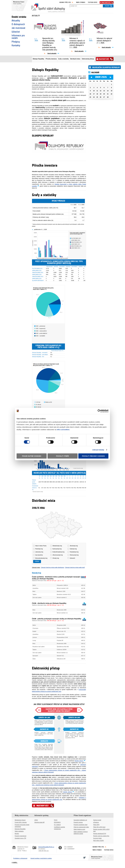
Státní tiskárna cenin (79, 829)
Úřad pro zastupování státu (81, 827)
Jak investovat (18, 28)
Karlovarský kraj (57, 549)
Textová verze (93, 2)
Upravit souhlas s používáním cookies (41, 858)
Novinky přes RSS (65, 2)
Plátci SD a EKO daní (99, 827)
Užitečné (16, 32)
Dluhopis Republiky (38, 59)
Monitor (17, 834)
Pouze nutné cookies (32, 456)
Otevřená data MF (40, 822)
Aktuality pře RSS (45, 53)
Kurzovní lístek (97, 838)
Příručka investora (51, 59)
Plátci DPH (96, 825)
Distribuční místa (75, 59)
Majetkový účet (106, 2)
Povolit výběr (62, 456)
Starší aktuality (52, 53)
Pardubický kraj (74, 552)
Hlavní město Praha (41, 546)
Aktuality (16, 21)
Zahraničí (72, 558)
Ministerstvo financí (20, 820)
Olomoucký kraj (74, 555)
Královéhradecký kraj (58, 552)
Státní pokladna (19, 831)
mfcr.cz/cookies (63, 430)
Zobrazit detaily (98, 450)
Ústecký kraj (73, 549)
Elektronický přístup (88, 59)
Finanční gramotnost (21, 836)
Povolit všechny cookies (93, 456)
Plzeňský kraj (39, 549)
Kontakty (16, 46)
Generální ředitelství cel (80, 820)
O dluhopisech (18, 24)
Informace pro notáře (18, 37)
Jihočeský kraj (74, 546)
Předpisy (16, 42)
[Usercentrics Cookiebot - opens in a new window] (99, 411)
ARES (36, 820)
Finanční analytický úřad (81, 825)
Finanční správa (78, 822)
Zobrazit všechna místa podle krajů (75, 567)
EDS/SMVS (57, 822)
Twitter (84, 858)
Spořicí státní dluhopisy (48, 8)
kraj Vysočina (39, 555)
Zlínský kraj (56, 558)
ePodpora (96, 822)
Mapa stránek (81, 2)
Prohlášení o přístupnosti (20, 858)
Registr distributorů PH (100, 834)
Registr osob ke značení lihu (101, 836)
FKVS (56, 820)
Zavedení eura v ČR (20, 838)
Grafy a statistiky (63, 59)
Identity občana (79, 761)
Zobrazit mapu (36, 567)
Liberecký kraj (39, 552)
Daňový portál (97, 820)
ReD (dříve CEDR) (99, 841)
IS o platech (57, 825)
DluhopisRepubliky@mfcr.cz (46, 847)
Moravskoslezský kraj (41, 558)
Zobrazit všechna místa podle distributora (53, 567)
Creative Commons (15, 863)
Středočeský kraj (57, 546)
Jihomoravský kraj (58, 555)
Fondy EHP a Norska (21, 822)
